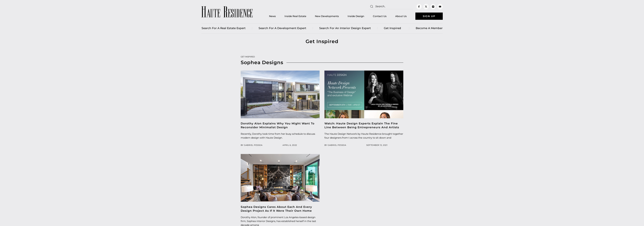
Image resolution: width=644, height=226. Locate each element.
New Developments (327, 16)
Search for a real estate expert (224, 28)
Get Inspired (393, 28)
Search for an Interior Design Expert (345, 28)
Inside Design (356, 16)
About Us (401, 16)
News (272, 16)
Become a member (429, 28)
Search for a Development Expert (282, 28)
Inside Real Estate (295, 16)
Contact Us (380, 16)
